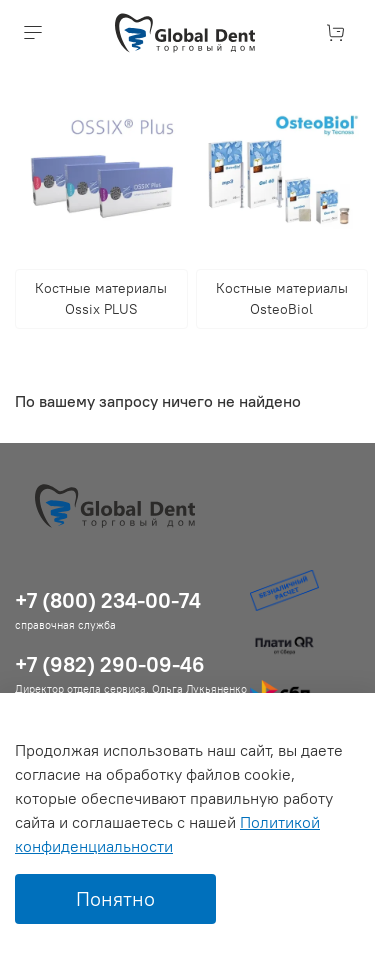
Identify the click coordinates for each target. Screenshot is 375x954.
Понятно (115, 898)
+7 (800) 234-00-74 (108, 600)
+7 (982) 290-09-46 (110, 664)
